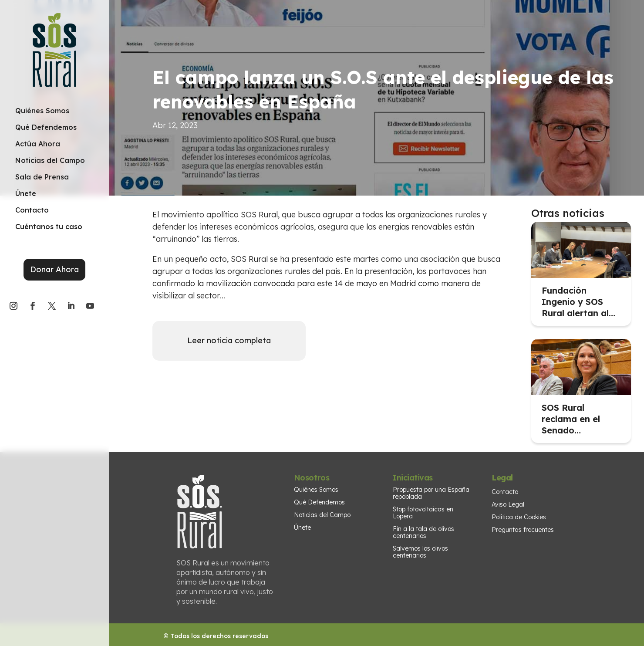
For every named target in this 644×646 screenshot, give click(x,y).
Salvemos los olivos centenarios (420, 552)
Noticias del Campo (322, 515)
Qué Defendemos (319, 502)
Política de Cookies (519, 517)
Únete (302, 528)
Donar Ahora (54, 269)
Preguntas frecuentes (523, 530)
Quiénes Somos (316, 490)
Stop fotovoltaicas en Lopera (423, 513)
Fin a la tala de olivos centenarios (423, 532)
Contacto (505, 492)
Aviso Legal (508, 504)
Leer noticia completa (229, 340)
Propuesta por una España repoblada (431, 493)
